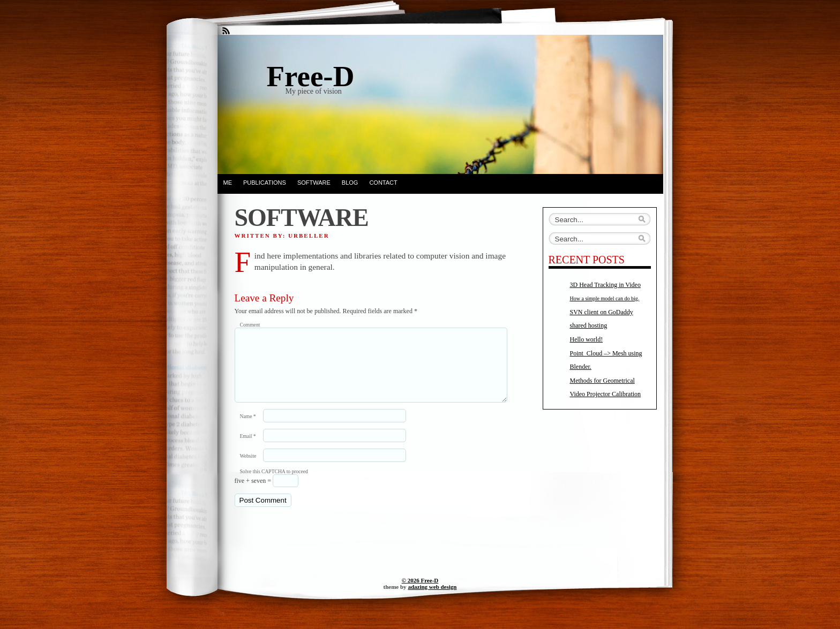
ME (228, 183)
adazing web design (432, 600)
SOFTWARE (314, 183)
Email (248, 449)
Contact (383, 183)
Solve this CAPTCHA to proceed (274, 484)
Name (248, 429)
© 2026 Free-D (420, 593)
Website (248, 469)
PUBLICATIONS (265, 183)
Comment (250, 325)
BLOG (350, 183)
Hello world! (587, 339)
